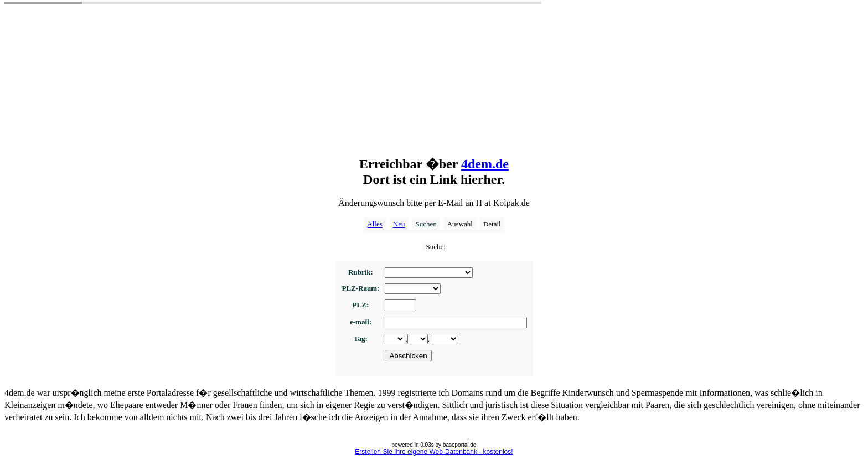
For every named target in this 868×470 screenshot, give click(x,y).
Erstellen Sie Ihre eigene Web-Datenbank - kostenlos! (434, 452)
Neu (399, 224)
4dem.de (485, 164)
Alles (374, 224)
